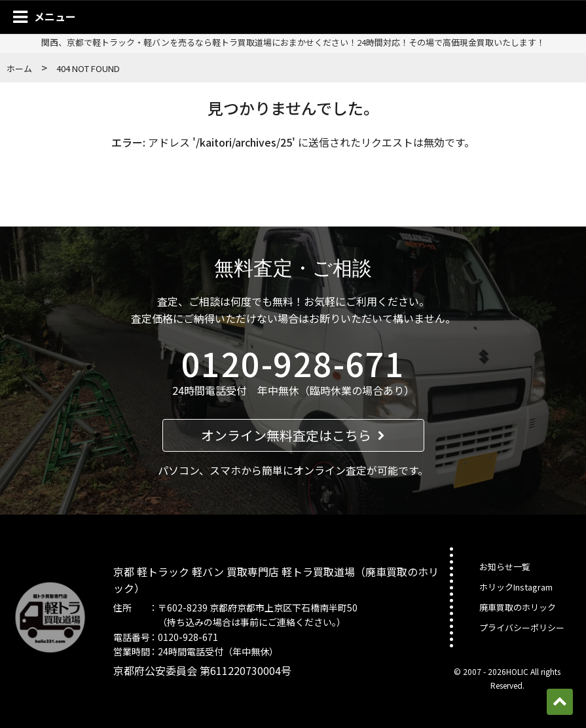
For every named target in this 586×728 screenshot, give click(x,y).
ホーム (19, 68)
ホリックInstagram (516, 587)
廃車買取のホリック (518, 607)
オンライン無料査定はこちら (293, 435)
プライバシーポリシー (522, 628)
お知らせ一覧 (505, 567)
